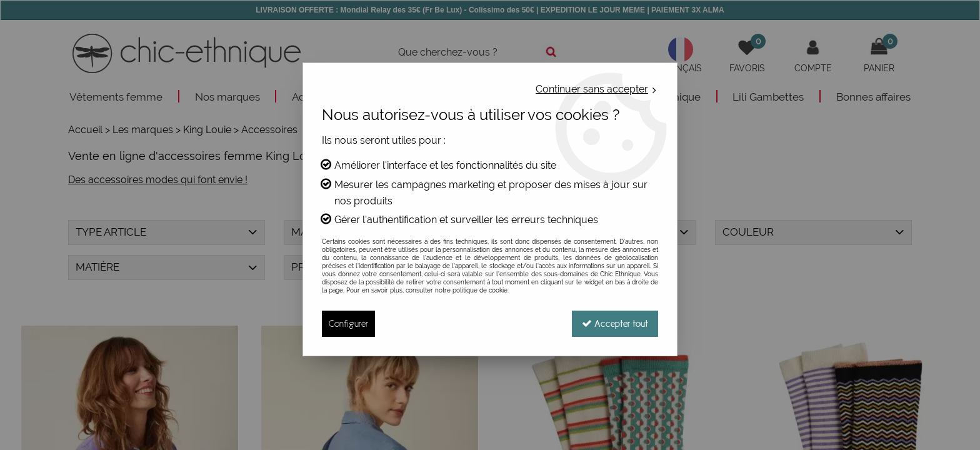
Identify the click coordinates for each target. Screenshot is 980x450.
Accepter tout (615, 323)
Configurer (348, 323)
